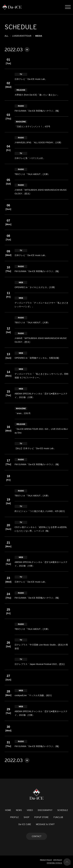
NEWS (19, 810)
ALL (7, 36)
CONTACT (37, 836)
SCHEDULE (63, 810)
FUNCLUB (58, 817)
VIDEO (30, 810)
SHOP (27, 817)
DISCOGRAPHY (45, 810)
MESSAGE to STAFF (45, 824)
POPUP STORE (41, 817)
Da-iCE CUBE (25, 824)
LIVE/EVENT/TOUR (22, 36)
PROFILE (14, 817)
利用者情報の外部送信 (54, 863)
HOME (8, 810)
